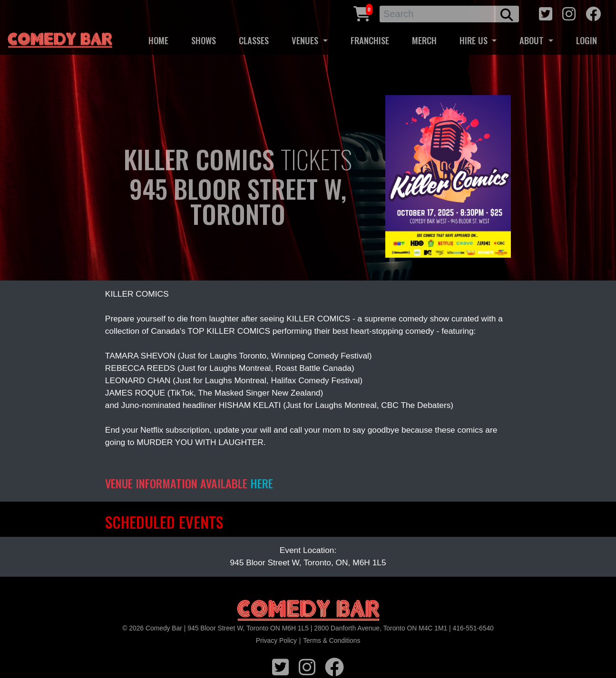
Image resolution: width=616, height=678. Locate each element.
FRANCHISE (370, 40)
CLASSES (254, 40)
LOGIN (587, 40)
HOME (158, 40)
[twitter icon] (546, 13)
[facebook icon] (593, 13)
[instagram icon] (569, 13)
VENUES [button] (306, 40)
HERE (262, 483)
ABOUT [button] (533, 40)
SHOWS (204, 40)
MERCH (424, 40)
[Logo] (308, 611)
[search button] (507, 14)
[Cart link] (362, 13)
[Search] (437, 14)
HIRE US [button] (475, 40)
